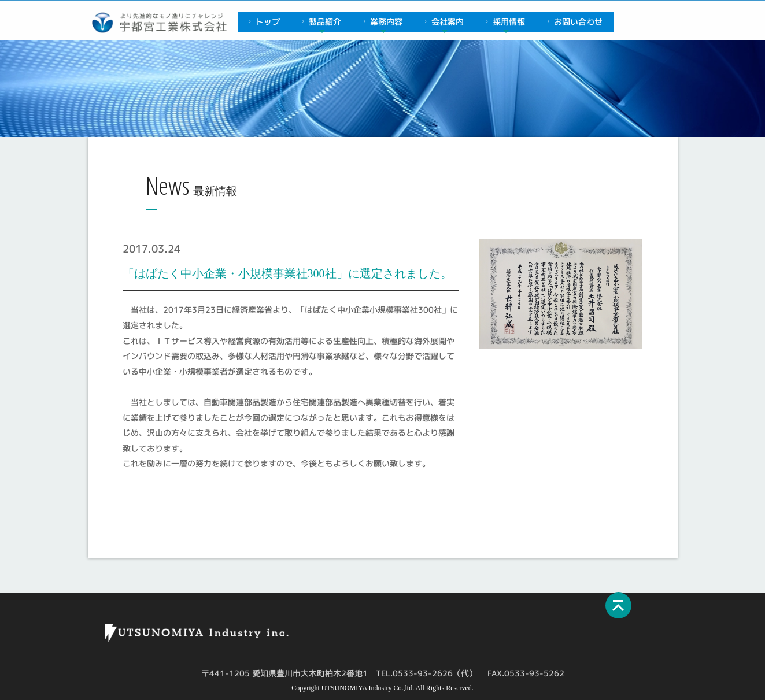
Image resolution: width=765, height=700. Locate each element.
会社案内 (443, 22)
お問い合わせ (573, 22)
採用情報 (504, 22)
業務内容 (381, 22)
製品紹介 (320, 22)
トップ (263, 22)
